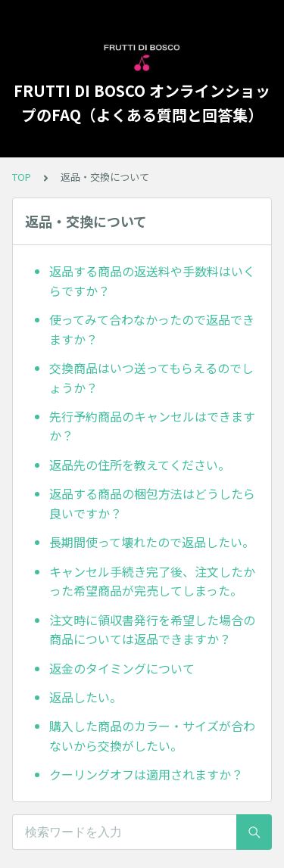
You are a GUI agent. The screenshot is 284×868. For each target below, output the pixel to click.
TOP (22, 177)
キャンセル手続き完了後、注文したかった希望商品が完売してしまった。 (152, 581)
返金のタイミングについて (122, 668)
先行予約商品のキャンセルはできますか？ (152, 426)
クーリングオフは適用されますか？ (146, 774)
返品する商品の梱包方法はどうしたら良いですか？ (152, 503)
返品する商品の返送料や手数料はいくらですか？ (152, 281)
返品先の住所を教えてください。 (140, 465)
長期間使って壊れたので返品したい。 (152, 542)
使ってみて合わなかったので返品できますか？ (152, 329)
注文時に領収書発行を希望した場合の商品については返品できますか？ (152, 630)
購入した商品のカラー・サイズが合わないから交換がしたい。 (152, 736)
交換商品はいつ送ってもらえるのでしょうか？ (151, 378)
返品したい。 (86, 697)
